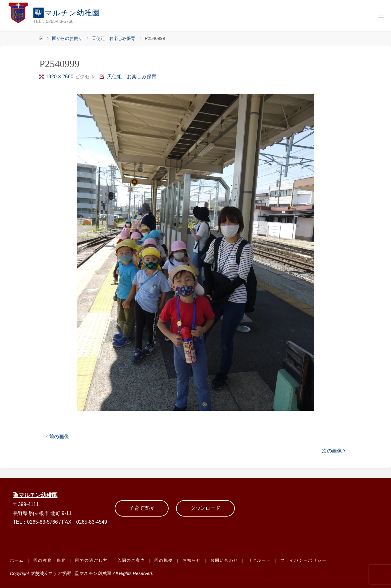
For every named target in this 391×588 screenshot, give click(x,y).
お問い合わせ (225, 561)
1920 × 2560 (60, 77)
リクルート (260, 561)
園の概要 (164, 561)
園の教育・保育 (50, 561)
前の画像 (57, 437)
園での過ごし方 (92, 561)
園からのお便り (67, 38)
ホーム (17, 561)
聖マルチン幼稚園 (37, 495)
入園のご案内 (131, 561)
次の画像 (334, 451)
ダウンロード (205, 508)
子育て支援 (142, 508)
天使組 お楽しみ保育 (114, 38)
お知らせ (192, 561)
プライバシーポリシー (304, 561)
